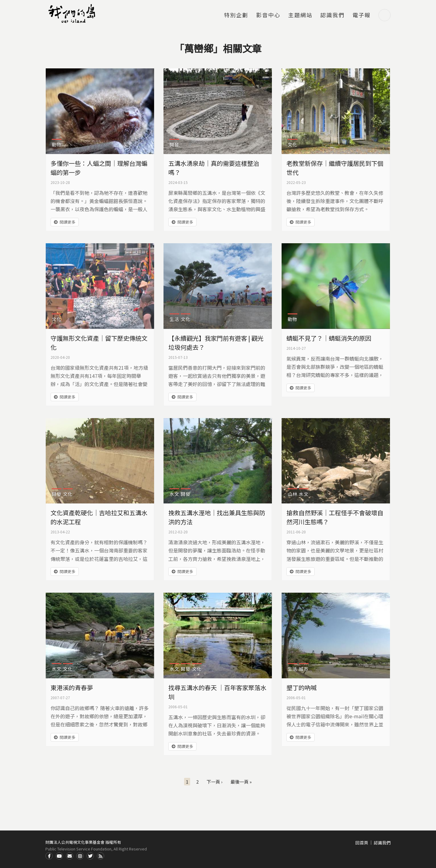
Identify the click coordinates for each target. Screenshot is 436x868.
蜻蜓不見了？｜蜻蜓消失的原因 (329, 338)
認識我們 (332, 15)
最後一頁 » (241, 782)
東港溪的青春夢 (72, 688)
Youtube (59, 856)
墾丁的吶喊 (302, 688)
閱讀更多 (68, 222)
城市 (304, 669)
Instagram (80, 856)
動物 (57, 144)
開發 (174, 144)
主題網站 (300, 15)
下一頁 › (215, 782)
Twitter (90, 856)
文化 (292, 144)
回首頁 (362, 843)
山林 (292, 494)
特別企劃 (236, 15)
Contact (70, 856)
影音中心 (268, 15)
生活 (174, 319)
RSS (101, 856)
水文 (174, 494)
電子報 (362, 15)
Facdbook (49, 856)
